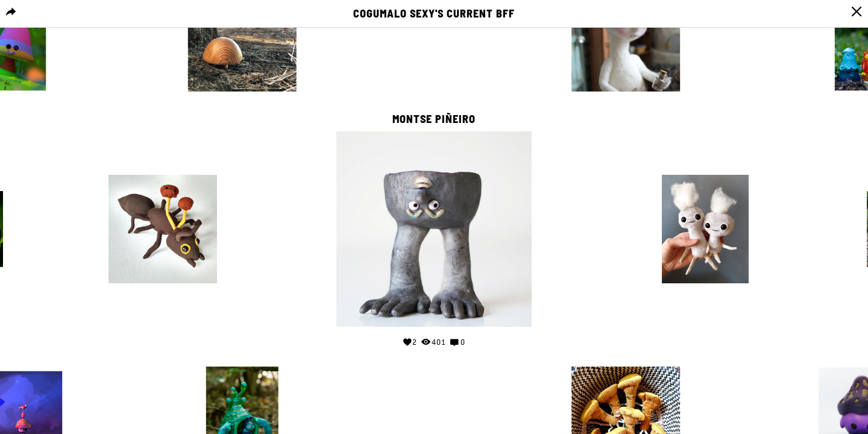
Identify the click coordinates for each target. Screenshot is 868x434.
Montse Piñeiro (434, 119)
